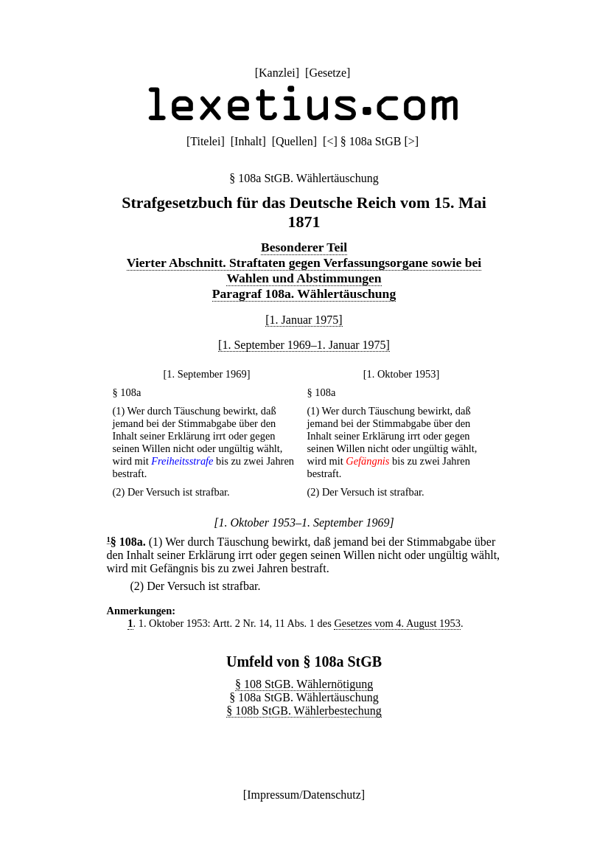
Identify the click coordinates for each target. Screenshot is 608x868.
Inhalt (248, 141)
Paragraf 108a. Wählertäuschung (304, 294)
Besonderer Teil (304, 247)
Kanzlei (277, 73)
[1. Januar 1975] (304, 320)
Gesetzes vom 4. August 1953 (397, 623)
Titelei (205, 141)
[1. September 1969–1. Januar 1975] (304, 345)
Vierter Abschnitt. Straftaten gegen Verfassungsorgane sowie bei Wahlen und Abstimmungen (304, 270)
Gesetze (328, 73)
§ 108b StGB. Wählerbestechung (304, 711)
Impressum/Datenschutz (304, 795)
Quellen (294, 141)
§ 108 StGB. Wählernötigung (304, 684)
